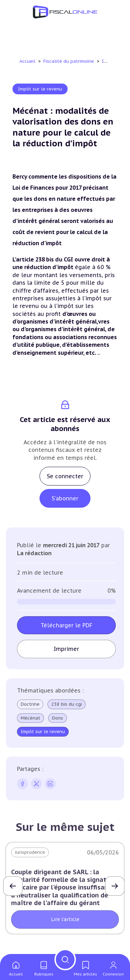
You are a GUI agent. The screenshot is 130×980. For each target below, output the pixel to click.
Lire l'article (65, 919)
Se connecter (65, 476)
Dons (58, 718)
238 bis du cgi (67, 704)
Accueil (27, 61)
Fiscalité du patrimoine (69, 61)
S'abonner (65, 498)
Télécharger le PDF (67, 625)
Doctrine (30, 704)
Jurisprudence (30, 852)
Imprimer (66, 649)
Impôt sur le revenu (40, 89)
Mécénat (31, 718)
